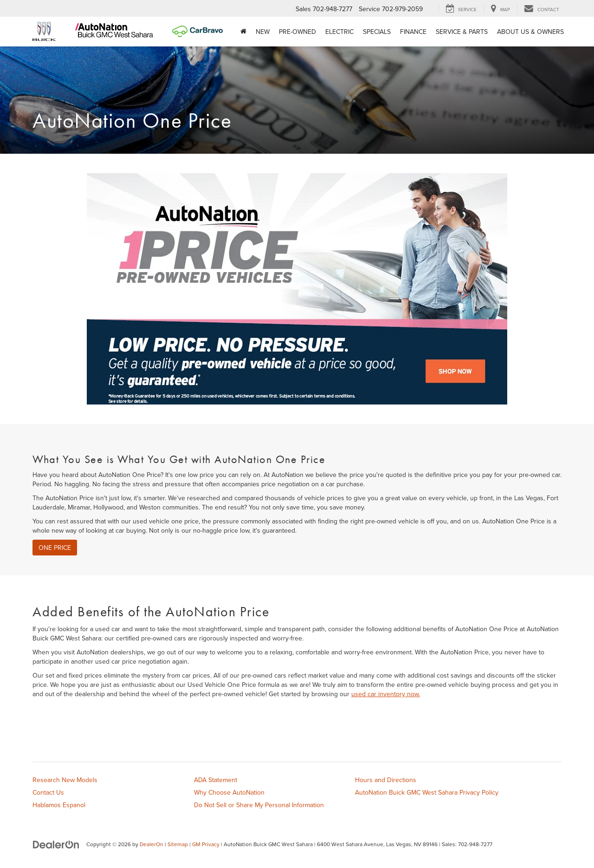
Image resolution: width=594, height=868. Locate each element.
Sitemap (178, 844)
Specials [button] (377, 32)
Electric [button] (339, 32)
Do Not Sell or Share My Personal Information (259, 805)
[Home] (243, 32)
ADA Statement (216, 780)
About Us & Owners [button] (530, 32)
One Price (55, 548)
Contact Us (48, 792)
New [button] (263, 32)
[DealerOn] (56, 844)
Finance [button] (413, 32)
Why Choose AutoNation (229, 792)
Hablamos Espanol (59, 805)
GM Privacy (206, 844)
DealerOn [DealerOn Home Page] (152, 844)
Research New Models (65, 780)
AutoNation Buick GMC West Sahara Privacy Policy (427, 792)
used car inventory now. (386, 694)
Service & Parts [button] (462, 32)
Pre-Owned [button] (297, 32)
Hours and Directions (386, 780)
